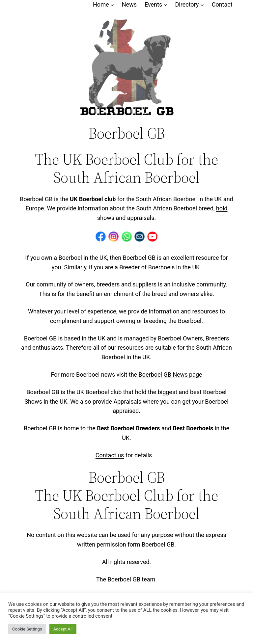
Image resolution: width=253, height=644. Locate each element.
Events (153, 4)
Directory (187, 4)
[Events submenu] (166, 5)
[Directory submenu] (202, 5)
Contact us (110, 455)
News (129, 4)
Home (101, 4)
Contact (222, 4)
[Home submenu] (112, 5)
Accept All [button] (63, 629)
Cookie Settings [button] (27, 629)
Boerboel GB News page (170, 375)
